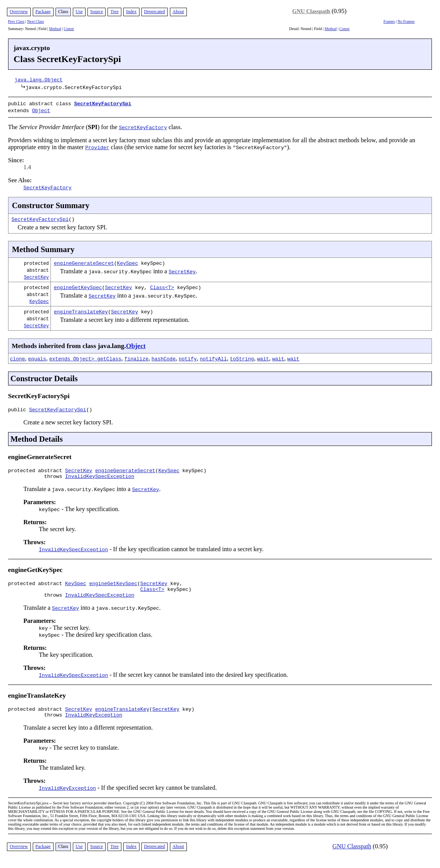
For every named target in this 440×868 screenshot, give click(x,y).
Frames (389, 21)
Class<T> (162, 286)
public (19, 409)
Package (43, 12)
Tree (114, 12)
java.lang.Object (39, 79)
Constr (69, 29)
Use (79, 12)
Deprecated (155, 12)
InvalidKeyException (94, 722)
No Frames (406, 21)
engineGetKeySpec (78, 286)
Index (131, 12)
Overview (19, 12)
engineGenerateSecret (84, 261)
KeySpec (128, 261)
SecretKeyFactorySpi (102, 103)
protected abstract (37, 471)
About (178, 12)
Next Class (35, 21)
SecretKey (36, 275)
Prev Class (16, 21)
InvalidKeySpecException (100, 478)
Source (97, 12)
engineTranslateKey (81, 310)
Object (41, 109)
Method (55, 29)
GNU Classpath (311, 11)
